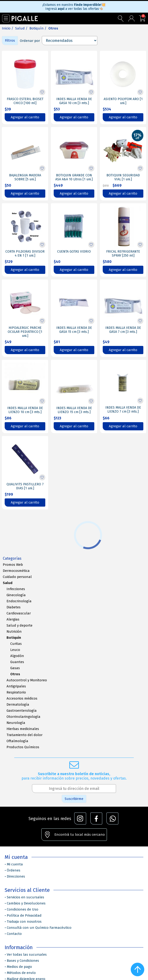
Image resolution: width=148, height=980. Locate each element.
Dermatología (18, 704)
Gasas (15, 668)
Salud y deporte (19, 625)
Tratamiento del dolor (25, 735)
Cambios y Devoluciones (26, 903)
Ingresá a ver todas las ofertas (74, 9)
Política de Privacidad (24, 915)
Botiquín (14, 638)
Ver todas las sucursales (27, 955)
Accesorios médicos (22, 698)
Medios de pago (19, 967)
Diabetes (14, 607)
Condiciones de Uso (23, 909)
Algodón (17, 656)
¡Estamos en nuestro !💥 (74, 5)
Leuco (15, 650)
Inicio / (8, 28)
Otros (15, 674)
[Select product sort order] (70, 41)
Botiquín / (38, 28)
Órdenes (14, 870)
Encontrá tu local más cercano (80, 835)
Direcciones (16, 876)
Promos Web (13, 565)
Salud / (21, 28)
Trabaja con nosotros (24, 922)
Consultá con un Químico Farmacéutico (39, 928)
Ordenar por (30, 41)
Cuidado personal (17, 577)
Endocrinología (19, 601)
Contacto (14, 934)
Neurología (16, 723)
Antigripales (16, 686)
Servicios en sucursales (25, 897)
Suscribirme (74, 799)
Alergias (13, 619)
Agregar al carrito (25, 117)
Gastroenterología (22, 711)
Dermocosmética (16, 571)
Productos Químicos (23, 747)
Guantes (17, 662)
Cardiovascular (19, 613)
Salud (8, 583)
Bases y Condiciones (23, 961)
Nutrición (14, 632)
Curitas (16, 644)
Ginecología (16, 595)
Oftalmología (17, 741)
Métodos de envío (21, 973)
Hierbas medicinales (23, 729)
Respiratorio (16, 692)
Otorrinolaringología (23, 717)
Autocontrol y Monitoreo (27, 680)
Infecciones (16, 589)
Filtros (10, 40)
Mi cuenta (15, 864)
